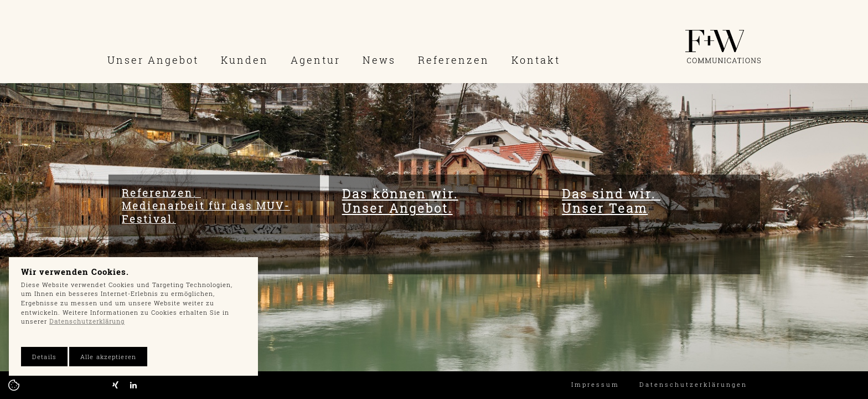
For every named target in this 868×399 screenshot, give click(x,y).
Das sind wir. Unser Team (611, 201)
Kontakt (536, 60)
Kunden (245, 60)
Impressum (595, 384)
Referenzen (454, 60)
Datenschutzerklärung (87, 321)
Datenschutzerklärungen (693, 384)
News (379, 60)
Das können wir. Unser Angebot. (400, 201)
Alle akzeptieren (108, 357)
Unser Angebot (153, 60)
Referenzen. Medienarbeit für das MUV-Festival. (206, 206)
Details (44, 357)
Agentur (316, 60)
